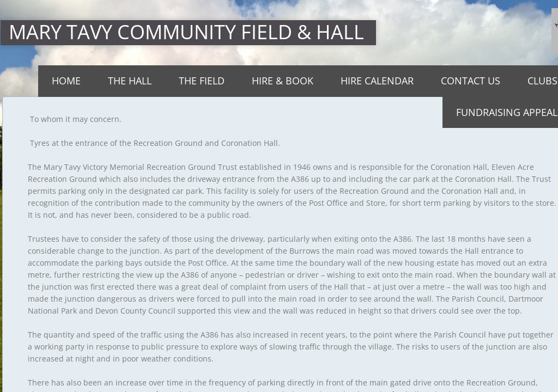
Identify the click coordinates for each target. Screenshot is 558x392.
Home (66, 81)
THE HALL (130, 81)
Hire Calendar (377, 81)
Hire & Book (283, 81)
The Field (202, 81)
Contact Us (471, 81)
